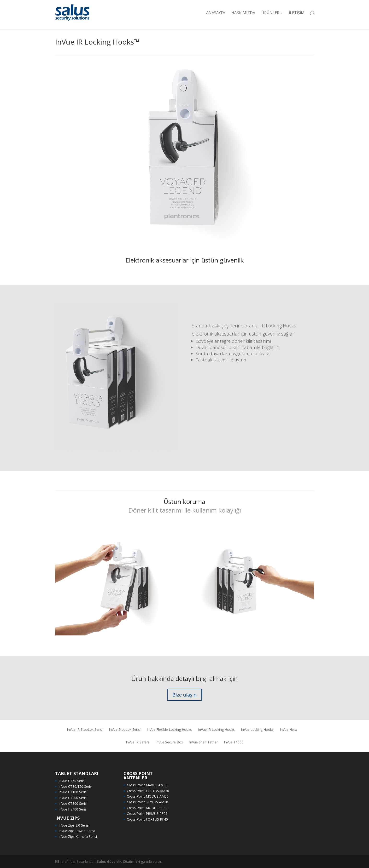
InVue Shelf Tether (203, 742)
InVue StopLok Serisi (125, 729)
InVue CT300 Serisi (73, 803)
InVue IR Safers (138, 742)
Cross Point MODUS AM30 (148, 796)
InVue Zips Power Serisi (77, 831)
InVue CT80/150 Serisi (75, 786)
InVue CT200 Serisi (73, 798)
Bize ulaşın (184, 695)
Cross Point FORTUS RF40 (147, 819)
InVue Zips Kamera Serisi (78, 837)
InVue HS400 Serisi (73, 809)
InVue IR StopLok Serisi (85, 729)
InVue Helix (288, 729)
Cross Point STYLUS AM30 (147, 802)
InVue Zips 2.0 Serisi (74, 825)
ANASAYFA (216, 13)
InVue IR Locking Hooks (216, 729)
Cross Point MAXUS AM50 (147, 785)
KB (57, 861)
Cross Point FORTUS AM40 (148, 791)
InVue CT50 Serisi (72, 781)
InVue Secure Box (169, 742)
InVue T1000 (234, 742)
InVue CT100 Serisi (73, 792)
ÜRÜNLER (270, 13)
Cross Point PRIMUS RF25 (147, 814)
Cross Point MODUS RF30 (147, 808)
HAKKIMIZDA (243, 13)
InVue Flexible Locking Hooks (169, 729)
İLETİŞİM (297, 13)
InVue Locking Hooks (257, 729)
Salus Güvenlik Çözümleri (118, 861)
